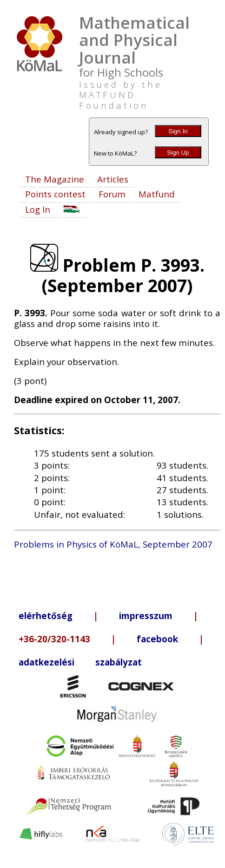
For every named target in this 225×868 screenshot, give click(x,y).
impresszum (146, 616)
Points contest (55, 194)
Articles (113, 179)
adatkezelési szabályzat (80, 662)
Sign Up (178, 153)
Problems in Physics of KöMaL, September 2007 (113, 544)
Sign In (178, 131)
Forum (112, 194)
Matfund (157, 194)
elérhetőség (46, 616)
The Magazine (55, 179)
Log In (38, 209)
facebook (157, 639)
